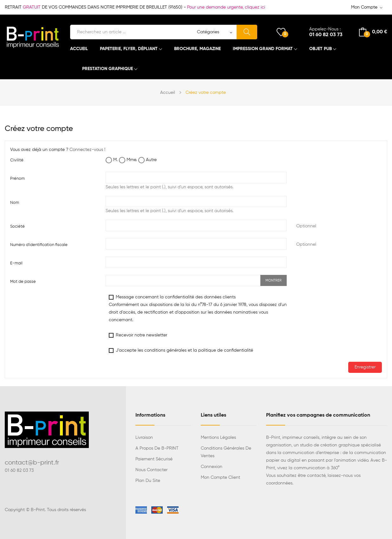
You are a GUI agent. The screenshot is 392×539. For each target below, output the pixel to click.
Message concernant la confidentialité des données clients (198, 308)
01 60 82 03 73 (326, 35)
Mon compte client (220, 477)
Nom (15, 203)
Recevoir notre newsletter (138, 335)
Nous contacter (151, 470)
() (281, 32)
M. (112, 160)
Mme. (128, 160)
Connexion (212, 467)
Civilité (17, 160)
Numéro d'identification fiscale (39, 245)
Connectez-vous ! (87, 150)
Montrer (274, 280)
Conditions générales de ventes (226, 452)
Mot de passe (23, 282)
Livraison (144, 438)
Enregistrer (365, 367)
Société (17, 227)
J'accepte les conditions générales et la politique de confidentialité (181, 350)
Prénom (17, 179)
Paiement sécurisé (154, 459)
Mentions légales (218, 438)
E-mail (16, 263)
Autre (147, 160)
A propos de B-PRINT (157, 448)
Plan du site (148, 481)
